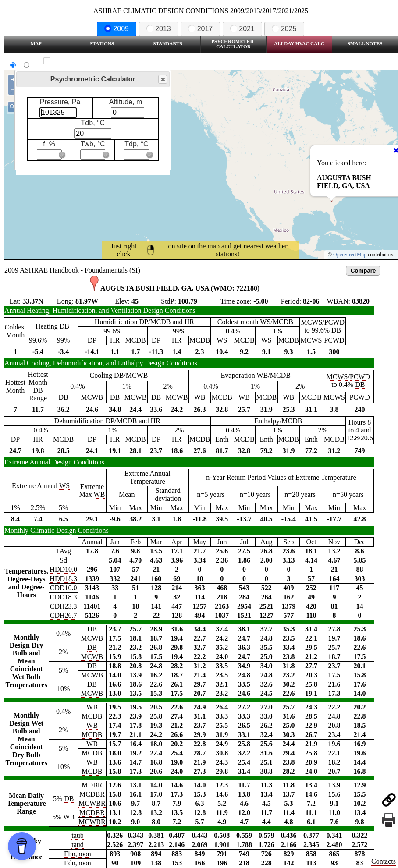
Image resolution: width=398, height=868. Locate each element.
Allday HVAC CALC (299, 43)
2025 (284, 29)
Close (162, 80)
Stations (102, 43)
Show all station (73, 61)
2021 (242, 29)
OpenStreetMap (350, 255)
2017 (200, 29)
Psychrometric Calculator (233, 44)
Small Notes (365, 43)
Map (36, 43)
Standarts (168, 43)
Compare (363, 271)
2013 (159, 29)
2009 (117, 29)
